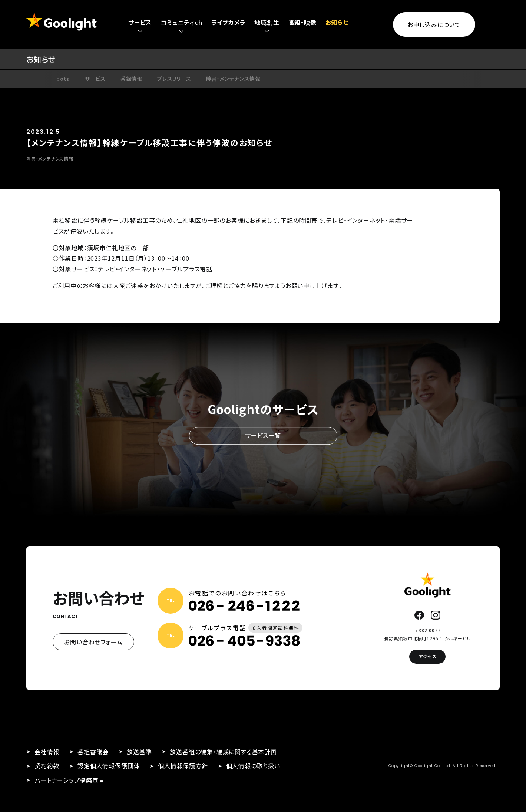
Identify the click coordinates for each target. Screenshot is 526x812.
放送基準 (139, 752)
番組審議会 (93, 752)
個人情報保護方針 (183, 766)
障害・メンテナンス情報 (233, 79)
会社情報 (47, 752)
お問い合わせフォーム (93, 642)
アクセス (427, 656)
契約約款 (47, 766)
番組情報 (131, 79)
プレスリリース (174, 79)
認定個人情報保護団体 (109, 766)
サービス (95, 79)
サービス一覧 (263, 435)
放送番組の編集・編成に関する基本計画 (223, 752)
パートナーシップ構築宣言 (70, 780)
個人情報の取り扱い (253, 766)
